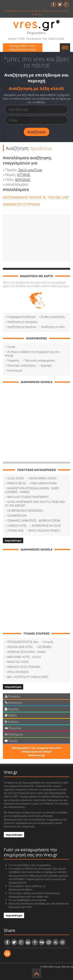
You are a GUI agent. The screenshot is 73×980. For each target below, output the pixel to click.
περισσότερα (13, 540)
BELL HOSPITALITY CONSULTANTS (28, 677)
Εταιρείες (13, 696)
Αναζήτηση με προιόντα (22, 327)
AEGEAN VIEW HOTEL (20, 647)
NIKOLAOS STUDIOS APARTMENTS (28, 497)
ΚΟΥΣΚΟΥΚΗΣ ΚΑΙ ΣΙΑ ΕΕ (47, 526)
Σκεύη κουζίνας (30, 170)
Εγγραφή (46, 365)
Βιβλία (11, 715)
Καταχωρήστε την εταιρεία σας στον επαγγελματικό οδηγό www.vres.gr (36, 751)
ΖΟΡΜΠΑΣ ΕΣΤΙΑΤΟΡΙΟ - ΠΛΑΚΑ (26, 652)
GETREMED (45, 647)
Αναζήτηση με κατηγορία (22, 322)
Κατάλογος (14, 703)
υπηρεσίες (47, 11)
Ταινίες (11, 741)
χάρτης (38, 14)
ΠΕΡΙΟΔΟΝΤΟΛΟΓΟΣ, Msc (23, 642)
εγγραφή (34, 11)
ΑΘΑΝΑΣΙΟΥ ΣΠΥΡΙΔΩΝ (21, 204)
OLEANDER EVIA (17, 516)
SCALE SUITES (16, 478)
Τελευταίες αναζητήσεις (22, 365)
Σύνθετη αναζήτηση (53, 317)
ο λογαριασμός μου (15, 11)
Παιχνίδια (13, 728)
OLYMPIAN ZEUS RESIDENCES (25, 511)
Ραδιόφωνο (14, 734)
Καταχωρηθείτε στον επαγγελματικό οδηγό (23, 47)
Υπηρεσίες (13, 360)
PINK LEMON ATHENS (44, 483)
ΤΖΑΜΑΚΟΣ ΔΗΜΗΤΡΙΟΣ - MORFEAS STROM (34, 521)
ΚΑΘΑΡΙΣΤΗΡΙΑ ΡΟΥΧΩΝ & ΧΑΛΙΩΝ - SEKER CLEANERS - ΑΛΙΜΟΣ (32, 490)
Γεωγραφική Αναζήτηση (22, 317)
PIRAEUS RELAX (17, 483)
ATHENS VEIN (15, 531)
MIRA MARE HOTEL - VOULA (24, 657)
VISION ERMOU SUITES (43, 478)
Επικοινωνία (15, 370)
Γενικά (11, 347)
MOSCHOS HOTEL (18, 662)
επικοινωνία (62, 11)
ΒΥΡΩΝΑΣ (23, 180)
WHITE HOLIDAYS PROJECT (44, 531)
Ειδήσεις (12, 722)
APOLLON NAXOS (18, 672)
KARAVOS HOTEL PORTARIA (24, 667)
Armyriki (48, 642)
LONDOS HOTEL (17, 526)
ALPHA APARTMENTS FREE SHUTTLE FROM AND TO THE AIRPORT (35, 504)
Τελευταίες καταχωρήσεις (40, 360)
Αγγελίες (12, 709)
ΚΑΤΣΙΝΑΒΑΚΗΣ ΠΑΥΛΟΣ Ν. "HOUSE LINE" (36, 197)
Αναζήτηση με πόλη (53, 327)
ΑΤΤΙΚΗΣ (24, 175)
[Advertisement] (36, 238)
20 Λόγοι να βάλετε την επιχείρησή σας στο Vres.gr (32, 354)
